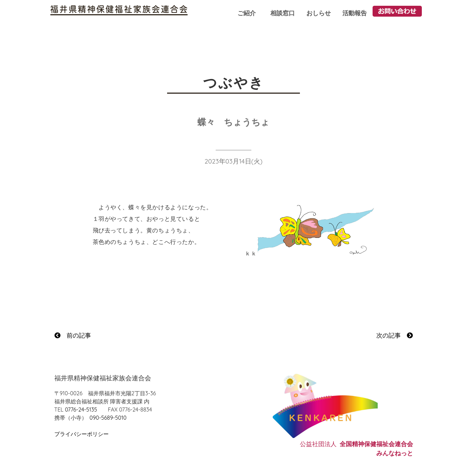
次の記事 (395, 335)
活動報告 (355, 13)
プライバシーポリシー (82, 434)
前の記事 (73, 335)
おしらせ (319, 13)
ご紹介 (247, 13)
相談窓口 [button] (283, 13)
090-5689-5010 (108, 418)
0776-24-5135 (81, 410)
